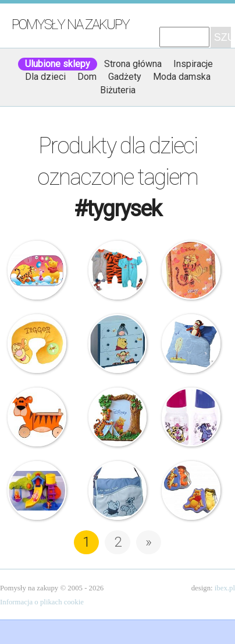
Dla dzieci (45, 77)
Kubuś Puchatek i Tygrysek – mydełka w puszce (191, 490)
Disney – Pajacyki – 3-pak (118, 270)
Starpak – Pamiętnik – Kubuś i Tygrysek (191, 270)
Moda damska (182, 77)
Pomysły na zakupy (70, 24)
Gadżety (125, 77)
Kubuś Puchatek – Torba (118, 490)
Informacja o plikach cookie (42, 602)
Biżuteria (118, 90)
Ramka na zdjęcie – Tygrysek (118, 417)
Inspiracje (193, 64)
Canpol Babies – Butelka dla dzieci (191, 417)
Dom (87, 77)
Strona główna (133, 64)
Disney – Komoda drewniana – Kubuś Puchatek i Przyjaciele (118, 344)
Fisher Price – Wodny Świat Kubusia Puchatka (37, 490)
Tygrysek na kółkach (37, 417)
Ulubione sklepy (58, 64)
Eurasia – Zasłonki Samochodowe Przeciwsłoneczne (37, 270)
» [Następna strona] (149, 542)
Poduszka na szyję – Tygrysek (37, 344)
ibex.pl (225, 588)
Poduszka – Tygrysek (191, 344)
